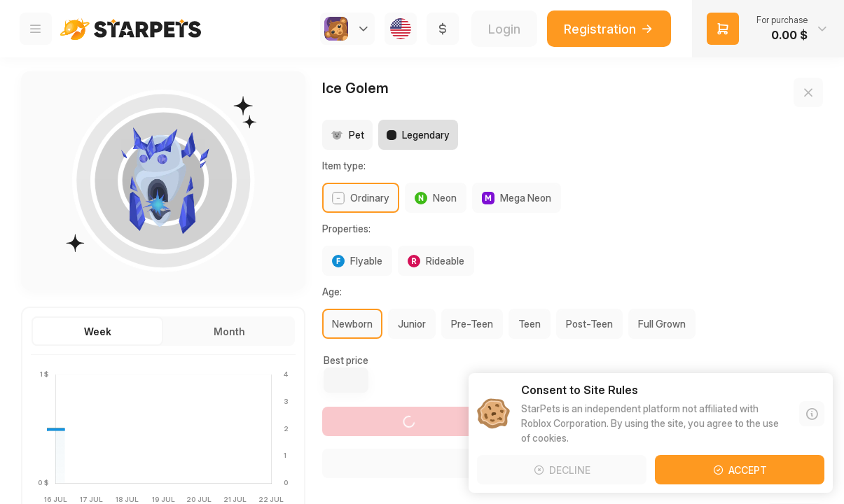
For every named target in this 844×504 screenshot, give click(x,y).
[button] (768, 29)
